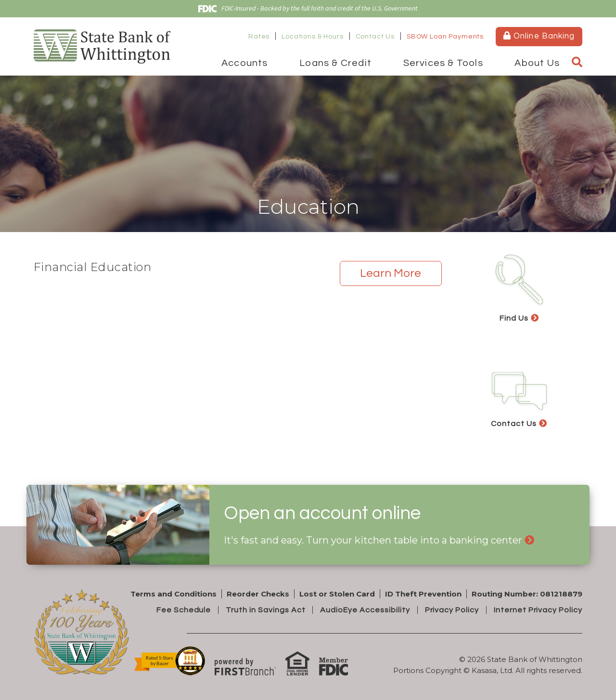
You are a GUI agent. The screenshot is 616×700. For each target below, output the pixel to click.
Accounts (245, 63)
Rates (259, 37)
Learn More (391, 273)
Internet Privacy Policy (538, 610)
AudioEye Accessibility (365, 610)
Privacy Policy (451, 610)
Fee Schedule (184, 610)
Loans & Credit (335, 63)
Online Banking (539, 36)
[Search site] (577, 63)
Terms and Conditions (173, 594)
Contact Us (375, 37)
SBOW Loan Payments (445, 37)
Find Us (514, 318)
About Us (537, 63)
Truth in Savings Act (265, 610)
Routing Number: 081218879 (527, 594)
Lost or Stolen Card (337, 594)
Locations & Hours (312, 37)
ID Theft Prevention (423, 594)
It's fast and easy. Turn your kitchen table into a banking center (373, 540)
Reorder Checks (258, 594)
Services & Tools (443, 63)
